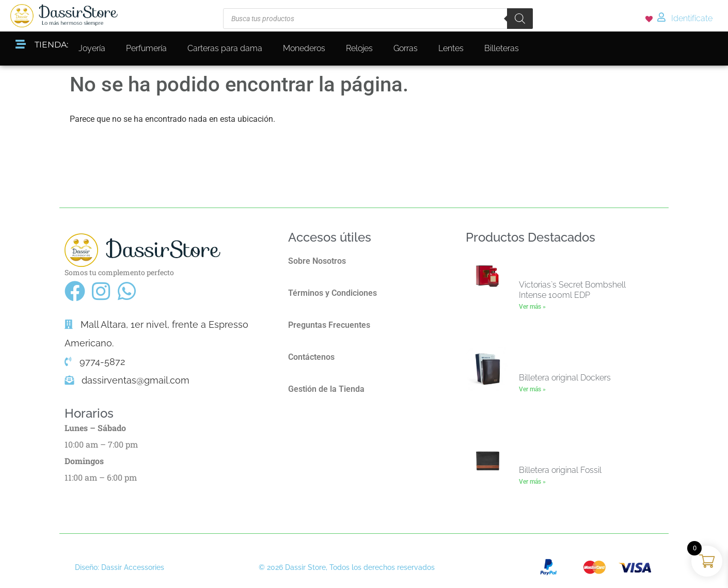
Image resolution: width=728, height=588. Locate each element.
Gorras (406, 48)
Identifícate (692, 18)
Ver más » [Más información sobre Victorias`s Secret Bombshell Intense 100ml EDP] (532, 307)
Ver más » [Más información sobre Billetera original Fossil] (532, 482)
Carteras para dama (225, 48)
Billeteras (502, 48)
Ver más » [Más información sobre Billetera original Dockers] (532, 389)
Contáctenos (311, 357)
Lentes (451, 48)
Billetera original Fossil (560, 470)
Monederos (304, 48)
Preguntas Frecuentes (329, 325)
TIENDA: (51, 45)
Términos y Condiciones (333, 293)
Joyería (92, 48)
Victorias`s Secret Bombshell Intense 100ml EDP (572, 290)
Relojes (359, 48)
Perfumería (146, 48)
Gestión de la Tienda (326, 389)
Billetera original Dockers (565, 378)
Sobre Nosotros (317, 261)
